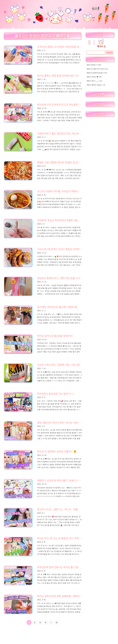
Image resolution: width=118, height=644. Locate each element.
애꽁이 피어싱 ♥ (94, 77)
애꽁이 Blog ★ (59, 12)
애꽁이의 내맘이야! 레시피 (97, 69)
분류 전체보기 (94, 65)
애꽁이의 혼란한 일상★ (97, 73)
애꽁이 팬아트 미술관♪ (96, 85)
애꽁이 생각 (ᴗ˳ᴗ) (94, 81)
